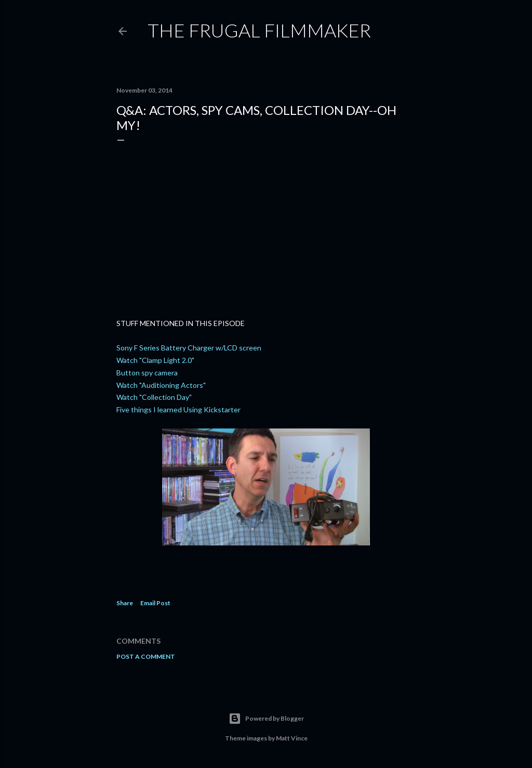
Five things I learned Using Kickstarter (178, 409)
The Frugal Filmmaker (259, 30)
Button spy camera (147, 373)
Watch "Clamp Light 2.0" (155, 360)
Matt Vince (292, 738)
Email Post (155, 603)
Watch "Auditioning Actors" (161, 385)
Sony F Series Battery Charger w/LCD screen (189, 348)
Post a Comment (146, 656)
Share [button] (125, 603)
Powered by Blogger (266, 719)
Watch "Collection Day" (154, 397)
